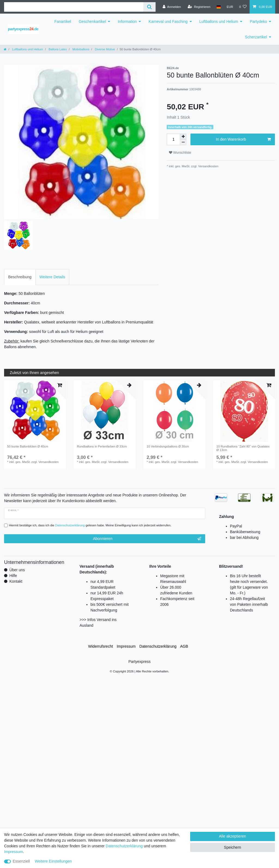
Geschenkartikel (92, 21)
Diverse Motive (104, 49)
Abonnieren (147, 539)
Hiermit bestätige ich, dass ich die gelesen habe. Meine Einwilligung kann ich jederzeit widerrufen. (90, 525)
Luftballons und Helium (219, 21)
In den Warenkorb (243, 140)
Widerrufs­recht (101, 646)
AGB (184, 646)
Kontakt (16, 581)
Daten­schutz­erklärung (158, 646)
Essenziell (21, 861)
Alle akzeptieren (233, 836)
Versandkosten (208, 166)
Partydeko (258, 21)
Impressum (126, 646)
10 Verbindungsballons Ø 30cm (168, 446)
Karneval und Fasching (168, 21)
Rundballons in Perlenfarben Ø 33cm (102, 446)
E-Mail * (13, 510)
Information (127, 21)
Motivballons (81, 49)
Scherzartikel (256, 37)
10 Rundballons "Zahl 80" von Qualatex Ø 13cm (243, 448)
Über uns (17, 570)
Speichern (233, 847)
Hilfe (13, 576)
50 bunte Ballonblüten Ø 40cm (28, 446)
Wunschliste (180, 153)
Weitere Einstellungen (53, 861)
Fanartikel (63, 21)
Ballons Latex (57, 49)
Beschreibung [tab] (20, 277)
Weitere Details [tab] (52, 277)
